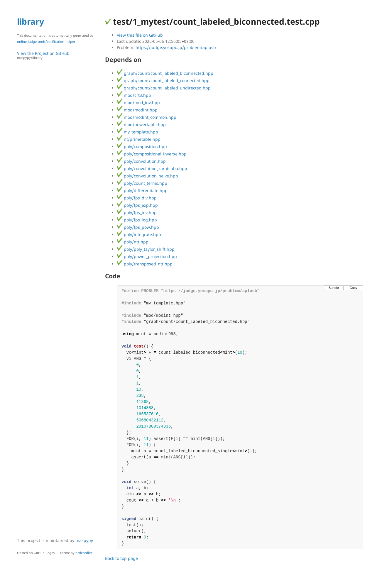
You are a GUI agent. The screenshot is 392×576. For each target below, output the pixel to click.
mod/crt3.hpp (134, 95)
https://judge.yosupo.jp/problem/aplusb (176, 47)
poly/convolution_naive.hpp (147, 176)
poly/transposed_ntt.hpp (145, 264)
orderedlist (84, 553)
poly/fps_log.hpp (137, 220)
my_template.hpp (137, 132)
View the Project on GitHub (58, 55)
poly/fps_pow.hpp (138, 227)
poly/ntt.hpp (133, 242)
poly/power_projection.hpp (147, 256)
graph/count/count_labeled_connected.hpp (163, 81)
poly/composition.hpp (142, 146)
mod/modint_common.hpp (147, 117)
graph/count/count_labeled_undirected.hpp (164, 88)
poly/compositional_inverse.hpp (152, 154)
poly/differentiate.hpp (142, 190)
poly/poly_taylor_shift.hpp (146, 249)
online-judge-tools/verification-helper (46, 41)
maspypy (84, 540)
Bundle (334, 288)
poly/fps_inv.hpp (137, 212)
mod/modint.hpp (137, 110)
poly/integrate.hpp (139, 234)
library (31, 21)
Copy (353, 288)
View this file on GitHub (140, 35)
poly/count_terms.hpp (142, 183)
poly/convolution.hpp (141, 161)
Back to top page (121, 558)
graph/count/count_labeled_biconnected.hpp (165, 73)
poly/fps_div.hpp (137, 198)
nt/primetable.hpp (139, 139)
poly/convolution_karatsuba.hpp (152, 168)
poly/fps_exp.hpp (137, 205)
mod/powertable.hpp (141, 124)
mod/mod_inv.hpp (138, 103)
